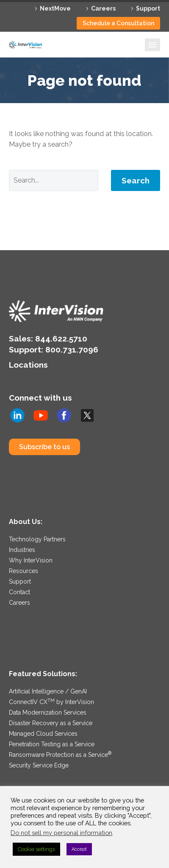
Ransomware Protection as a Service (60, 755)
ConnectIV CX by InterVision (51, 702)
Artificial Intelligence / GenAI (48, 691)
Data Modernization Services (48, 712)
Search (136, 180)
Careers (103, 8)
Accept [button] (79, 849)
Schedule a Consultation (118, 23)
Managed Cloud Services (43, 734)
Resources (24, 571)
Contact (19, 592)
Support (148, 8)
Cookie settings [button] (36, 849)
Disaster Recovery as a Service (51, 723)
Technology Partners (37, 539)
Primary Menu (152, 45)
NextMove (55, 8)
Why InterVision (31, 560)
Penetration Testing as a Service (52, 744)
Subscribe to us (44, 447)
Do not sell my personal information (61, 833)
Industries (22, 550)
